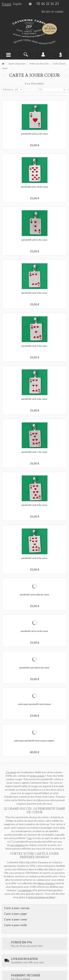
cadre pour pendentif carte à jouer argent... (34, 741)
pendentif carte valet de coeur (35, 595)
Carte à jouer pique (16, 914)
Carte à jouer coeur (16, 919)
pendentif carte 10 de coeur (35, 187)
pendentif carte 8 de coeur (34, 505)
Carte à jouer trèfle (16, 925)
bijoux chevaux (46, 883)
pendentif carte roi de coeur (34, 631)
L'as (30, 838)
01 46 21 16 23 (48, 4)
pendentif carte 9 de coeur (34, 558)
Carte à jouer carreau (17, 908)
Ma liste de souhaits (53, 12)
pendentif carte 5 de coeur (34, 346)
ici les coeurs (37, 776)
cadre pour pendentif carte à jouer (34, 704)
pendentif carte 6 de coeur (34, 399)
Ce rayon (11, 772)
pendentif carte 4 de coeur (34, 293)
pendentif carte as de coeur (35, 134)
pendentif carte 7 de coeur (34, 452)
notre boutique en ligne (41, 897)
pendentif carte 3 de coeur (34, 240)
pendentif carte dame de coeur (34, 668)
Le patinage (25, 890)
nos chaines (17, 845)
